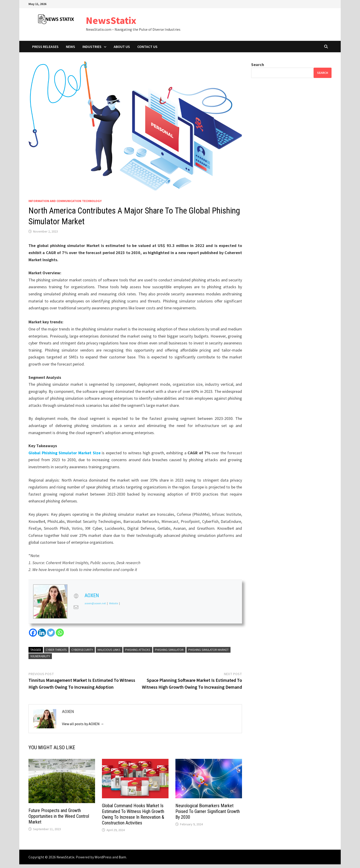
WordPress (103, 857)
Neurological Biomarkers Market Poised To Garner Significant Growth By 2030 (208, 811)
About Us (122, 47)
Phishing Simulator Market (208, 650)
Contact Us (147, 47)
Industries (92, 47)
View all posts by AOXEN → (83, 724)
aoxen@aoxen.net (95, 603)
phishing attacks (138, 650)
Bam (122, 857)
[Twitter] (51, 633)
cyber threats (56, 650)
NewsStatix (111, 20)
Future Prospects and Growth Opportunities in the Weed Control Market (59, 816)
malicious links (109, 650)
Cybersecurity (82, 650)
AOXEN (92, 595)
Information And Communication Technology (65, 201)
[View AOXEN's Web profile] (76, 596)
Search (258, 65)
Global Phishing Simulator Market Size (65, 453)
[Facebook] (33, 633)
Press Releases (45, 47)
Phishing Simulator (169, 650)
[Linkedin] (42, 633)
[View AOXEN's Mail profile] (76, 607)
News (70, 47)
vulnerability (40, 656)
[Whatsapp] (60, 633)
